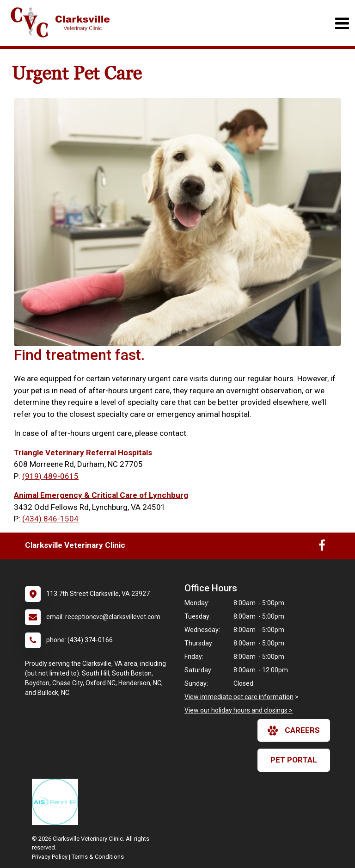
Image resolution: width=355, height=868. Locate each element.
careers (294, 731)
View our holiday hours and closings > (239, 710)
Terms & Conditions (98, 857)
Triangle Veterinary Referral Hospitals (83, 453)
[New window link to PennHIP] (57, 802)
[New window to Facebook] (322, 547)
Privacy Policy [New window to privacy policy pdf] (50, 857)
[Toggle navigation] (342, 23)
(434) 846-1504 (50, 519)
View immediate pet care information (239, 697)
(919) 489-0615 (50, 476)
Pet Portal (294, 760)
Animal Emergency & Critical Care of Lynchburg (101, 495)
